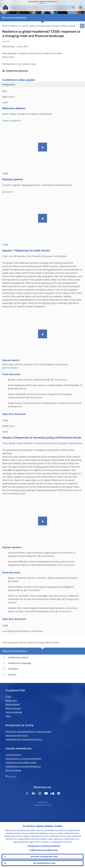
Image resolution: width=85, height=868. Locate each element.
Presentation (12, 368)
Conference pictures (17, 71)
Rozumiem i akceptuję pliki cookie (44, 857)
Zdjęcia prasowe (13, 708)
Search (73, 7)
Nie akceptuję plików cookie (44, 863)
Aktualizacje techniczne (17, 735)
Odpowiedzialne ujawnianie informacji (24, 739)
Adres (8, 716)
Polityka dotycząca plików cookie (21, 762)
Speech (6, 121)
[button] (80, 3)
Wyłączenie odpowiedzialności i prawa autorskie (28, 732)
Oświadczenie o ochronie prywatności (24, 759)
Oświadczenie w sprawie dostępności (23, 766)
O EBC (9, 697)
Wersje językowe (13, 770)
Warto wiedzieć (13, 704)
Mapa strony (12, 776)
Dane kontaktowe (14, 712)
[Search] (41, 7)
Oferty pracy (11, 700)
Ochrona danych (13, 755)
